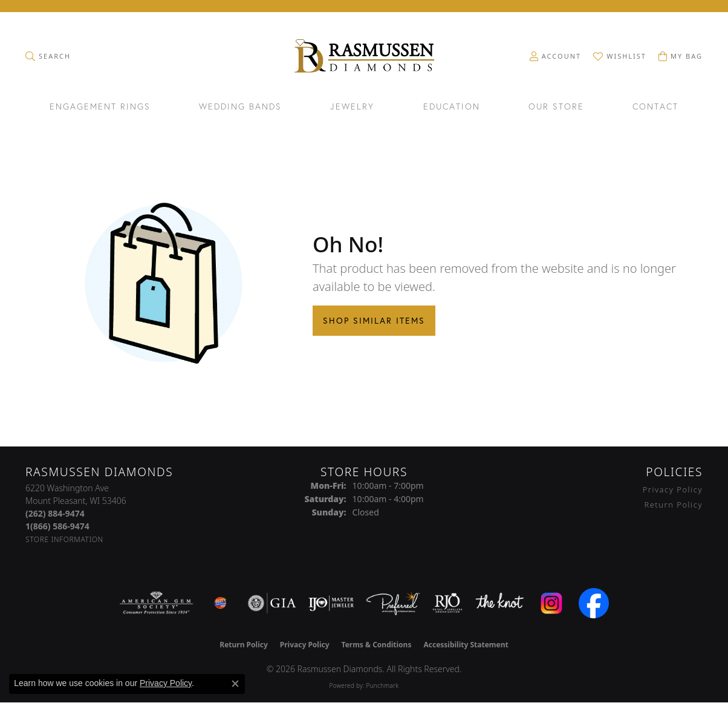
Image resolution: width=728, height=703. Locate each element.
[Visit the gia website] (272, 603)
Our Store (556, 107)
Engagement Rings (100, 107)
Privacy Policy (673, 489)
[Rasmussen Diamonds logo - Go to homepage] (364, 57)
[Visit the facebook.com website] (594, 603)
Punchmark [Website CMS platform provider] (382, 685)
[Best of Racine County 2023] (221, 603)
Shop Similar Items (374, 321)
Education (452, 107)
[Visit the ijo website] (331, 603)
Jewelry (352, 107)
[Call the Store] (55, 513)
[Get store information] (64, 539)
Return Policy (673, 505)
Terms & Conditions (377, 645)
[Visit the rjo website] (447, 603)
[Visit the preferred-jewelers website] (393, 603)
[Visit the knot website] (499, 603)
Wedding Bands (240, 107)
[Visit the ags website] (156, 603)
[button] (48, 56)
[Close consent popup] (235, 684)
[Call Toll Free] (57, 526)
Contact (655, 107)
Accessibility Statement (466, 645)
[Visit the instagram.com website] (551, 603)
